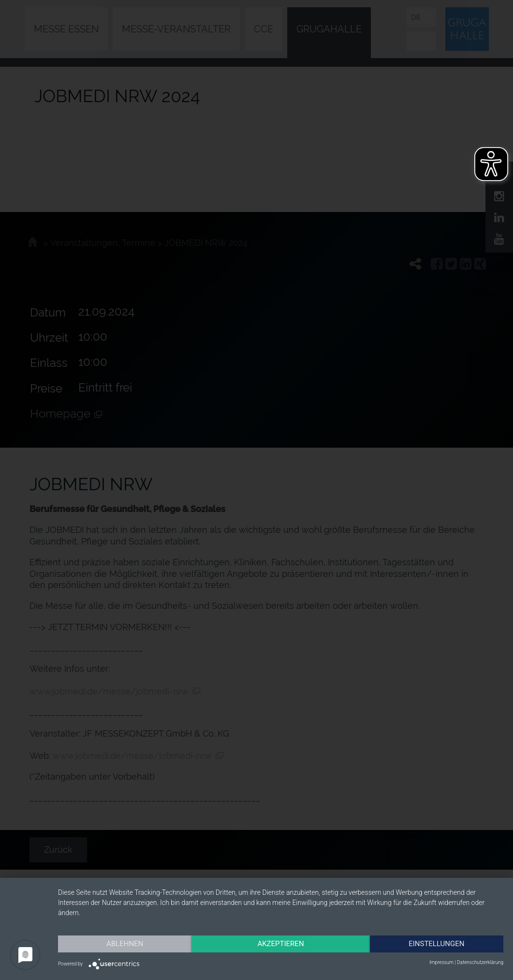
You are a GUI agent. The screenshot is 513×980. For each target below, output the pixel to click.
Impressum (441, 962)
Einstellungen (436, 944)
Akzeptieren (280, 944)
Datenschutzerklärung (480, 962)
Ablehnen (125, 944)
